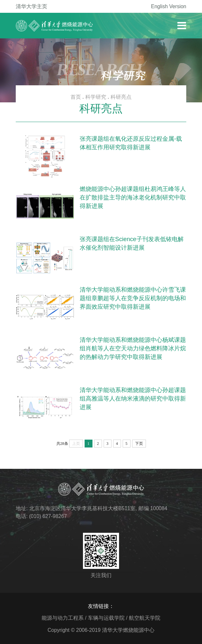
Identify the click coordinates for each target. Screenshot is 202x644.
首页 (76, 97)
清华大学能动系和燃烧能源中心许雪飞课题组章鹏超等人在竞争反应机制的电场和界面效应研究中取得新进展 (133, 298)
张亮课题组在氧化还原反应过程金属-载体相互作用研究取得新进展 (131, 143)
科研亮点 (121, 97)
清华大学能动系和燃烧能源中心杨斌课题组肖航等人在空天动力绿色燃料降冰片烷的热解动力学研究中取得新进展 (133, 348)
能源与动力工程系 (63, 618)
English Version (169, 6)
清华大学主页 (31, 6)
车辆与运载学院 (106, 618)
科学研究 (96, 97)
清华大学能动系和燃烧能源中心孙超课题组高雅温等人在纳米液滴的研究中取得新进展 (133, 399)
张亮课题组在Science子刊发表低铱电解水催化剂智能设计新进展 (132, 243)
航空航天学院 (145, 618)
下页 (139, 444)
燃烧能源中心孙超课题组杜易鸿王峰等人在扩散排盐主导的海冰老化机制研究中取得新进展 (133, 197)
